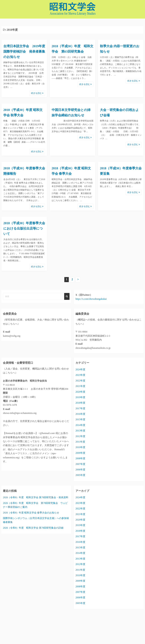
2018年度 (80, 403)
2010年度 (80, 447)
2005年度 (80, 475)
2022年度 (80, 381)
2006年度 (80, 470)
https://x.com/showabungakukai (91, 299)
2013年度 (80, 431)
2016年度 (80, 414)
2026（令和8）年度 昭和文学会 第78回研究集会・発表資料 (36, 497)
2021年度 (80, 386)
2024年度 (80, 369)
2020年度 (80, 392)
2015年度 (80, 419)
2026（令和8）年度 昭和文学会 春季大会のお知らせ (31, 513)
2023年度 (80, 375)
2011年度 (80, 442)
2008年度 (80, 458)
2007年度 (80, 464)
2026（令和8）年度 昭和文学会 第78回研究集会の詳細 (33, 528)
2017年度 (80, 408)
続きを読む (37, 93)
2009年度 (80, 453)
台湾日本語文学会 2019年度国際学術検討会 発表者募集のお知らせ (24, 51)
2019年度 (80, 397)
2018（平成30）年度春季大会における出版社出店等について (24, 228)
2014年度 (80, 425)
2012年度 (80, 436)
